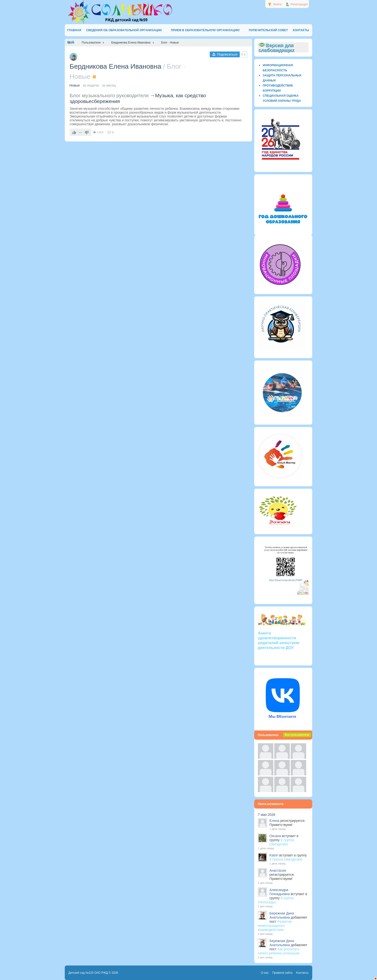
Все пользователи (297, 735)
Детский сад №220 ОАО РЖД (88, 973)
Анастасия (278, 870)
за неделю (91, 85)
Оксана (275, 836)
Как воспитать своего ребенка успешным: (279, 951)
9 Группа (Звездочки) (282, 842)
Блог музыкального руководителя (109, 95)
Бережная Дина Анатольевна (282, 915)
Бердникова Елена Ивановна (115, 66)
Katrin (274, 855)
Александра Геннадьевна (280, 892)
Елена (274, 821)
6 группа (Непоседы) (276, 900)
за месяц (109, 85)
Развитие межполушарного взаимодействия (275, 926)
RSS (94, 77)
